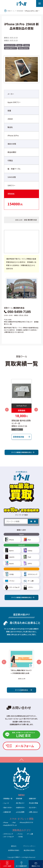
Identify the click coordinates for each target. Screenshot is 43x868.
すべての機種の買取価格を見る (23, 597)
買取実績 (19, 798)
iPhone (6, 822)
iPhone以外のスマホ (26, 822)
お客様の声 (7, 812)
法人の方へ (33, 808)
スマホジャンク (8, 834)
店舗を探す (33, 798)
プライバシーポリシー (29, 846)
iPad (14, 822)
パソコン (20, 834)
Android (21, 545)
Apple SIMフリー (11, 48)
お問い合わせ (33, 812)
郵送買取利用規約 (29, 850)
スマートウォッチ (9, 837)
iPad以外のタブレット (10, 825)
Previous (7, 410)
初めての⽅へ (8, 808)
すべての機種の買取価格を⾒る (23, 452)
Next (36, 410)
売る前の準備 (33, 803)
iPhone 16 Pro (10, 45)
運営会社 (14, 846)
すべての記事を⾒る (24, 690)
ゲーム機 (30, 834)
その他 (22, 569)
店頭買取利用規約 (14, 850)
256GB (26, 45)
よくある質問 (20, 812)
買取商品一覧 (8, 798)
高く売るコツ (20, 803)
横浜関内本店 (32, 220)
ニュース (6, 803)
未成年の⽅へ (21, 808)
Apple (19, 45)
